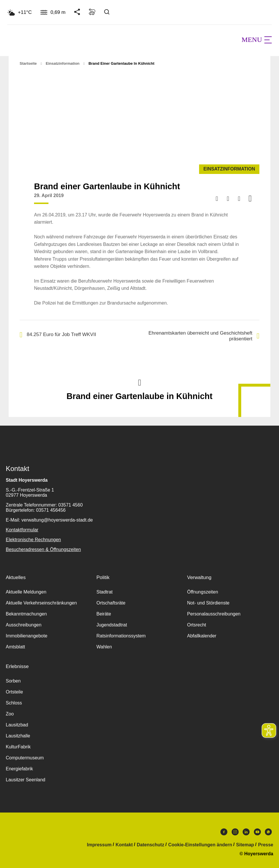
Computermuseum (25, 758)
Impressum (99, 845)
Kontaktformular (22, 530)
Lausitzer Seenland (26, 780)
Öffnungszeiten (202, 592)
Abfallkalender (202, 636)
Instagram (235, 832)
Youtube (257, 832)
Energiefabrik (19, 769)
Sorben (13, 681)
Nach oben (140, 382)
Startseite (28, 63)
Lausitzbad (17, 725)
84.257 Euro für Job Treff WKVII (58, 335)
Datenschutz (150, 845)
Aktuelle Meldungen (26, 592)
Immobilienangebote (27, 636)
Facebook (224, 832)
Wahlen (104, 647)
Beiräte (104, 614)
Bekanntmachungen (26, 614)
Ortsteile (14, 692)
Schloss (14, 703)
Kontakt (124, 845)
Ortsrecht (196, 625)
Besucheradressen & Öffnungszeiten (43, 549)
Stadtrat (104, 592)
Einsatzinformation (63, 63)
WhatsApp (268, 832)
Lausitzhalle (18, 736)
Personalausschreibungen (214, 614)
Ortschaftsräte (111, 603)
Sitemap (245, 845)
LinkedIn (246, 832)
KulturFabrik (18, 747)
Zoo (10, 714)
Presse (266, 845)
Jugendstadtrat (112, 625)
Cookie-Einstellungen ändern (200, 845)
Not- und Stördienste (208, 603)
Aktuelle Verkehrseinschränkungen (41, 603)
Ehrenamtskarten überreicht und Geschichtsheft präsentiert (204, 336)
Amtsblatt (15, 647)
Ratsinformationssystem (121, 636)
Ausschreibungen (24, 625)
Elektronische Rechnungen (33, 540)
